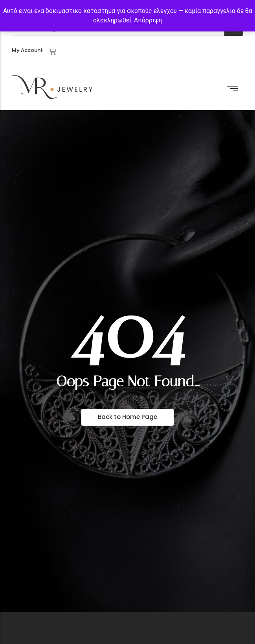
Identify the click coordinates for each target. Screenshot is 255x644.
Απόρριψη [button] (148, 20)
